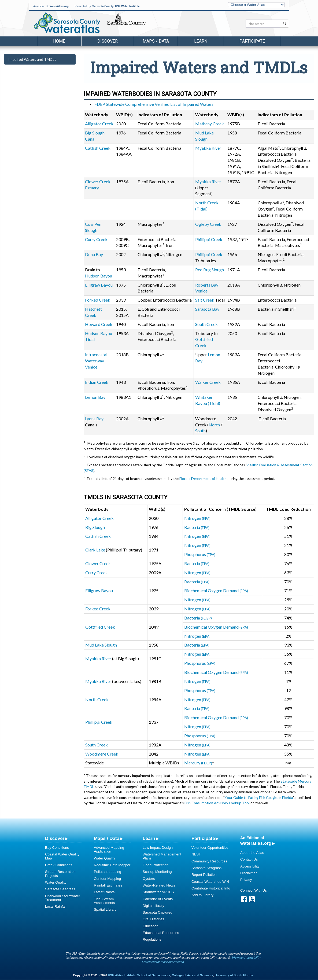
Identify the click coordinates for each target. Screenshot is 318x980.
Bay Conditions (57, 848)
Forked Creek (98, 300)
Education (151, 926)
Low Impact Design (158, 848)
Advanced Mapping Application (109, 849)
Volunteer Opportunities (210, 848)
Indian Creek (97, 382)
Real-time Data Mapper (112, 865)
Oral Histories (153, 919)
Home (59, 41)
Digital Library (154, 906)
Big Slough (95, 527)
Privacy (246, 880)
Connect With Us (254, 890)
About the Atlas (252, 853)
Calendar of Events (158, 899)
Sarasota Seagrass (60, 889)
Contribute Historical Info (211, 888)
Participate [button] (252, 41)
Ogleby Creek (208, 224)
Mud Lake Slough (101, 645)
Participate (203, 838)
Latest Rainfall (105, 892)
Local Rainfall (56, 906)
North (215, 425)
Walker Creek (208, 382)
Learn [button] (201, 41)
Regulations (152, 939)
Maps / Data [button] (156, 41)
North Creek (97, 699)
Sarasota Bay (207, 309)
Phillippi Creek (209, 239)
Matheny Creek (210, 124)
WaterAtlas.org (59, 6)
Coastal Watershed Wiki (210, 882)
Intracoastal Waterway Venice (96, 361)
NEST (196, 854)
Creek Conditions (59, 865)
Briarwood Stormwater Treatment (62, 898)
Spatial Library (105, 909)
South (200, 431)
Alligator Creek (99, 124)
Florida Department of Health (203, 479)
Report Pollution (204, 875)
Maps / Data (107, 838)
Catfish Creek (98, 148)
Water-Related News (159, 885)
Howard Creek (99, 324)
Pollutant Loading (108, 872)
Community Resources (209, 861)
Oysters (149, 879)
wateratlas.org (256, 843)
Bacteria (197, 527)
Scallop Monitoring (157, 872)
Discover (55, 838)
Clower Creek (98, 563)
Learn (149, 838)
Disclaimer (249, 873)
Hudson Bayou (99, 276)
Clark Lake (95, 550)
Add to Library (202, 895)
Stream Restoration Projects (60, 874)
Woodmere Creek (102, 754)
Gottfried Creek (100, 627)
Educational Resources (161, 933)
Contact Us (249, 859)
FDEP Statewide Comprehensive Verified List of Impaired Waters (154, 104)
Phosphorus (200, 554)
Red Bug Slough (210, 270)
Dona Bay (94, 254)
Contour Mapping (107, 879)
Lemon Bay (95, 397)
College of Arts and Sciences (193, 975)
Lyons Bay (94, 418)
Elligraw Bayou (99, 285)
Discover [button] (108, 41)
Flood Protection (156, 865)
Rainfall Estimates (108, 885)
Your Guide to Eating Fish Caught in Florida (259, 798)
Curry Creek (96, 239)
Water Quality (56, 882)
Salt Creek (205, 300)
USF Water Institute (127, 6)
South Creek (206, 324)
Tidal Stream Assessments (104, 901)
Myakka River (208, 148)
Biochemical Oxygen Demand (216, 590)
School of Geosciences (154, 975)
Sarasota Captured (158, 912)
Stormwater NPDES (158, 892)
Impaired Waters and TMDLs (32, 59)
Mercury (198, 763)
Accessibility (250, 866)
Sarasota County (103, 6)
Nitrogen (197, 518)
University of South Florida (234, 975)
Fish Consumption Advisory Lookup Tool (217, 803)
